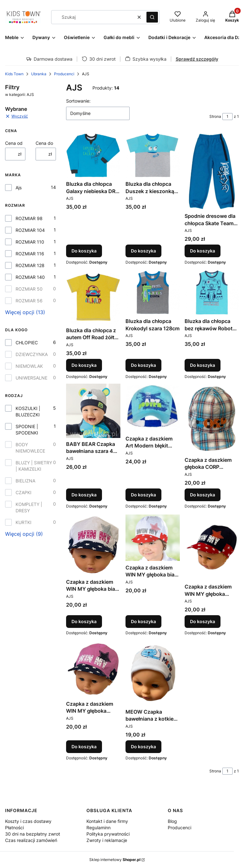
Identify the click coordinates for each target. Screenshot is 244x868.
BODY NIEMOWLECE (30, 448)
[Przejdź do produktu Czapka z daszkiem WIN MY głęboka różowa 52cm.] (93, 669)
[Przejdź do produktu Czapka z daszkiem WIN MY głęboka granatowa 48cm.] (212, 547)
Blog (172, 821)
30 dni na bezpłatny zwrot (33, 834)
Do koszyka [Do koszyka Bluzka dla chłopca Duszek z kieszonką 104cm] (143, 251)
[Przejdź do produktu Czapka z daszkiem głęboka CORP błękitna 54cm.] (212, 419)
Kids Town (14, 74)
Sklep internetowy (115, 860)
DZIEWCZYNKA (32, 354)
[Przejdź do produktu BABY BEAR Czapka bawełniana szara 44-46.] (93, 411)
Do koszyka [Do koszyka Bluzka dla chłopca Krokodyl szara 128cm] (143, 365)
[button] (152, 17)
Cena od (14, 143)
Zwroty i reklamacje (107, 840)
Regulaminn (98, 828)
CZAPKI (24, 492)
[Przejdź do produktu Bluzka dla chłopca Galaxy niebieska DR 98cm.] (93, 155)
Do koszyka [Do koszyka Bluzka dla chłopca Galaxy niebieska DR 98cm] (84, 251)
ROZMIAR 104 (30, 230)
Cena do (44, 143)
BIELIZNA (25, 481)
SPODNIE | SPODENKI (27, 430)
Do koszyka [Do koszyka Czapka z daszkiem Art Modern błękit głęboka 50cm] (143, 495)
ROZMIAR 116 (30, 254)
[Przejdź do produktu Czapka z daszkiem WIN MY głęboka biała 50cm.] (93, 545)
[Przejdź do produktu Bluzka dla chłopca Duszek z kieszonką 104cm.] (153, 155)
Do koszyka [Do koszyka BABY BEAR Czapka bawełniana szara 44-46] (84, 495)
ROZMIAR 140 (30, 277)
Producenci (64, 74)
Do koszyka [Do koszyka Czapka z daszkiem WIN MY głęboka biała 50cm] (84, 621)
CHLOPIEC (27, 343)
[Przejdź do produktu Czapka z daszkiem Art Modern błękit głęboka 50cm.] (153, 408)
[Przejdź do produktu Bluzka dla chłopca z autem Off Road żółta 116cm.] (93, 297)
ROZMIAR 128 (30, 265)
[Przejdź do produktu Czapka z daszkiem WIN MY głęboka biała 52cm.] (153, 538)
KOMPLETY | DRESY (29, 507)
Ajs (19, 188)
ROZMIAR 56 (29, 301)
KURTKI (24, 522)
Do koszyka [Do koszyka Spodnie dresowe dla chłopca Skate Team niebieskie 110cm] (203, 251)
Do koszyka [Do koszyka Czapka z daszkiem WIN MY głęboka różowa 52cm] (84, 746)
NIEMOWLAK (29, 366)
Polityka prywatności (108, 834)
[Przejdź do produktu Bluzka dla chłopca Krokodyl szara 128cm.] (153, 293)
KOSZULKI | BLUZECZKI (28, 411)
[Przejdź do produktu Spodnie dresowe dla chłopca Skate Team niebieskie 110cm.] (212, 171)
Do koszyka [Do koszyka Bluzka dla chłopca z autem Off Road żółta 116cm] (84, 365)
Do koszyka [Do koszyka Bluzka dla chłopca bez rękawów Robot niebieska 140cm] (203, 365)
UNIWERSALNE (31, 378)
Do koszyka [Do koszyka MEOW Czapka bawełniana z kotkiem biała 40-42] (143, 746)
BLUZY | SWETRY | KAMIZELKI (34, 466)
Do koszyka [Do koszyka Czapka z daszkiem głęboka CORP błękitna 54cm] (203, 495)
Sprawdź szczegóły (197, 59)
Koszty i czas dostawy (28, 821)
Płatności (14, 828)
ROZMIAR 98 (29, 218)
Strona (215, 116)
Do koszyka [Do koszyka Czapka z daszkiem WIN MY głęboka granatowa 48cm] (203, 621)
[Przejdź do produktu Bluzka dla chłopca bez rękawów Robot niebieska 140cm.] (212, 293)
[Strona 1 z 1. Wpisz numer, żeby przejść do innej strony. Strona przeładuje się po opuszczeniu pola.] (227, 117)
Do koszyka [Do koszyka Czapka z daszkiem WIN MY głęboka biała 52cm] (143, 621)
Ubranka (39, 74)
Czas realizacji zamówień (31, 840)
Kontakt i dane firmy (107, 821)
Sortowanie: (78, 101)
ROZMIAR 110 (30, 242)
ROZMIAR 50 (29, 289)
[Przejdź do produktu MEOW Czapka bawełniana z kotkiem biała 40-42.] (153, 673)
